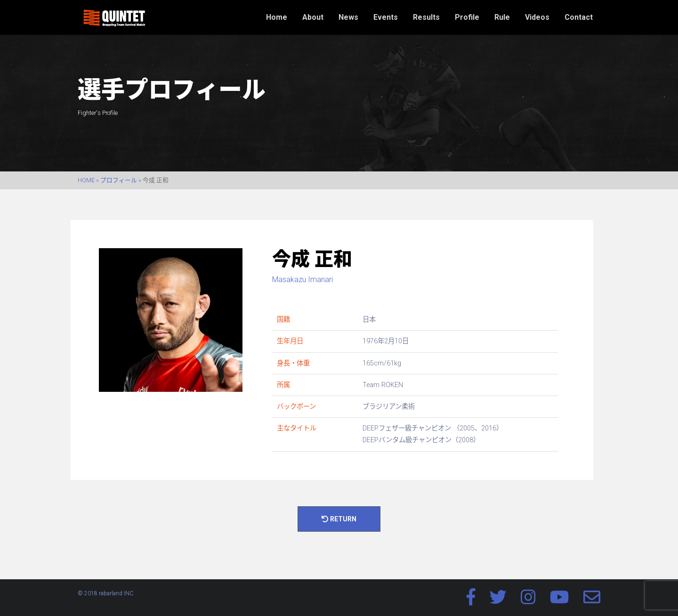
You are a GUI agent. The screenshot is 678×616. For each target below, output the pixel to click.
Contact (579, 17)
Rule (502, 17)
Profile (467, 17)
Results (426, 17)
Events (386, 17)
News (348, 17)
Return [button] (339, 519)
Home (277, 17)
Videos (537, 17)
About (313, 17)
